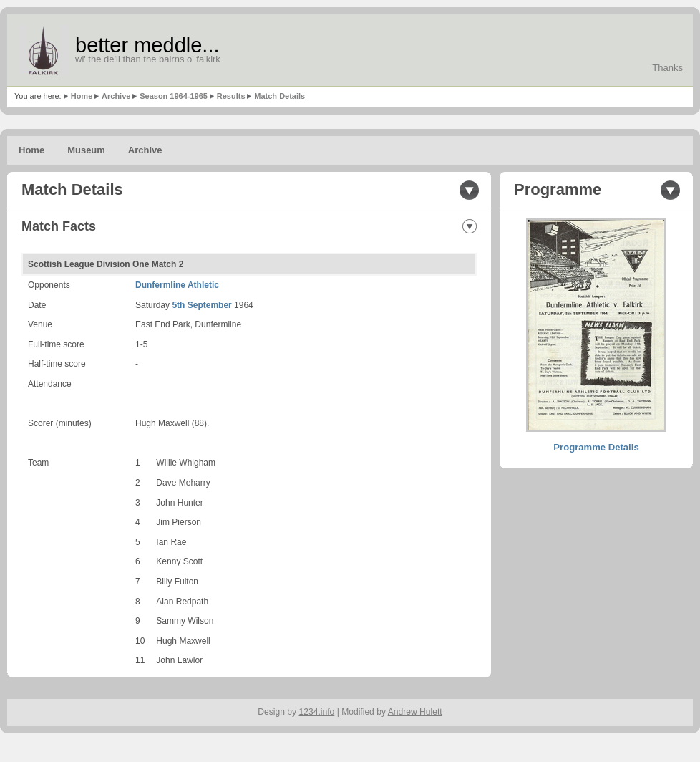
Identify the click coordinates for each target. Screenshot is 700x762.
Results (231, 96)
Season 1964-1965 (174, 96)
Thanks (667, 68)
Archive (116, 96)
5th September (201, 305)
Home (82, 96)
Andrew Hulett (415, 712)
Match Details (279, 96)
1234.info (317, 712)
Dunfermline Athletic (177, 285)
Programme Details (596, 447)
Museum (86, 150)
